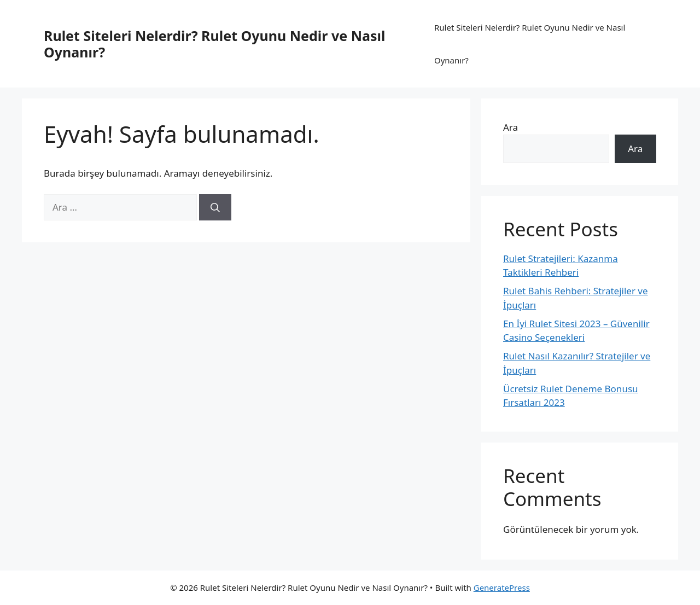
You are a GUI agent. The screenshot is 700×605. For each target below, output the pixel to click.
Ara (511, 127)
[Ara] (215, 207)
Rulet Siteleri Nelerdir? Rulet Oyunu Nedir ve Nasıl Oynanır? (214, 44)
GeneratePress (502, 587)
